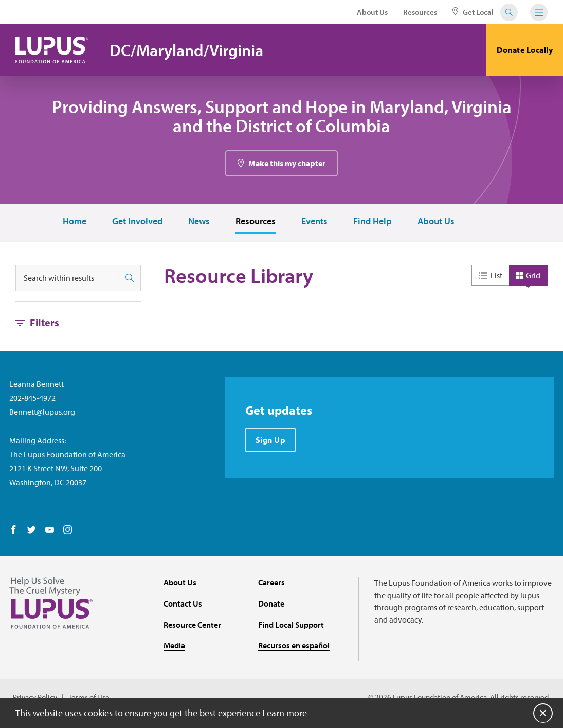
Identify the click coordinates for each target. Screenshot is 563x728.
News (199, 223)
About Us (372, 12)
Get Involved (137, 223)
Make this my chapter (287, 164)
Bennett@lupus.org (42, 413)
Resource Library (239, 277)
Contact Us (183, 605)
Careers (271, 583)
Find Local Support (291, 625)
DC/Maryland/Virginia (188, 50)
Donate (271, 605)
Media (174, 646)
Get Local (473, 12)
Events (314, 223)
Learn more (285, 712)
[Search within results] (67, 279)
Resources (420, 12)
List (496, 276)
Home (75, 223)
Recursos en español (294, 646)
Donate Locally (525, 50)
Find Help (373, 223)
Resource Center (192, 625)
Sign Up (271, 441)
